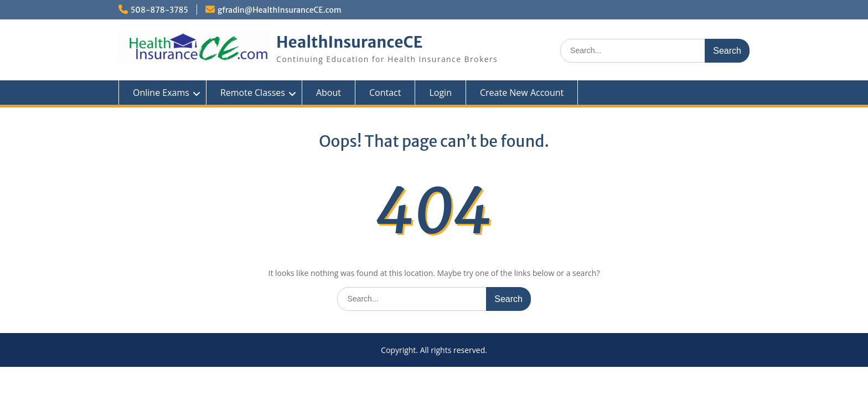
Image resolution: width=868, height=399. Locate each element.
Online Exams (161, 93)
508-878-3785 (159, 10)
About (329, 93)
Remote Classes (253, 93)
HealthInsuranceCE (350, 42)
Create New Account (522, 93)
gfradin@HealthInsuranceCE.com (280, 10)
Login (440, 93)
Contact (385, 93)
